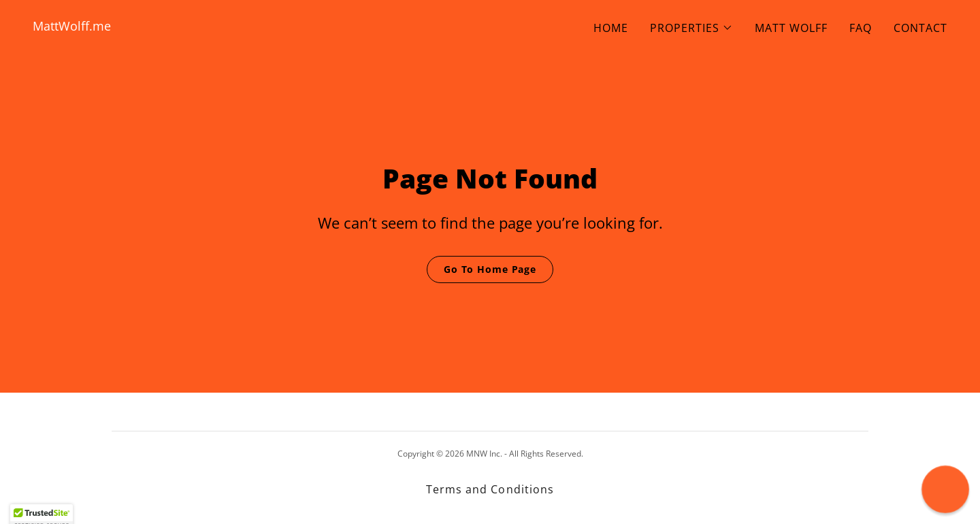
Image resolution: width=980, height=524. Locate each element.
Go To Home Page (490, 269)
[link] (256, 27)
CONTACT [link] (920, 28)
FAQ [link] (861, 28)
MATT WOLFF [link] (791, 28)
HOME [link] (611, 28)
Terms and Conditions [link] (490, 489)
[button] (691, 28)
